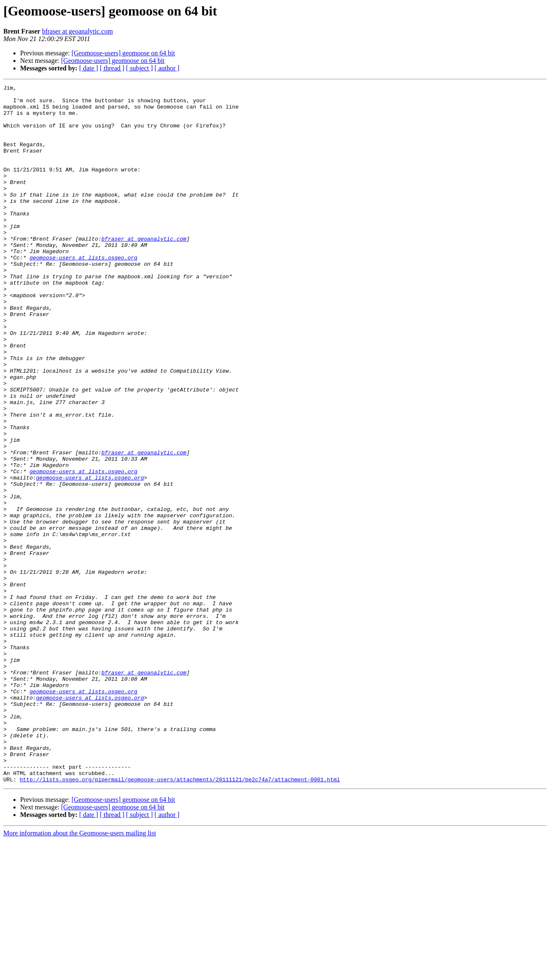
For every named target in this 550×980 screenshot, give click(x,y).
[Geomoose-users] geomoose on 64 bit (123, 53)
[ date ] (89, 68)
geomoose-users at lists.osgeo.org (83, 293)
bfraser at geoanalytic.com (77, 31)
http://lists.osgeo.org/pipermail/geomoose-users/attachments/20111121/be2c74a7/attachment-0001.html (180, 919)
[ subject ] (139, 68)
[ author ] (167, 68)
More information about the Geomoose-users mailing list (80, 973)
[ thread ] (112, 68)
